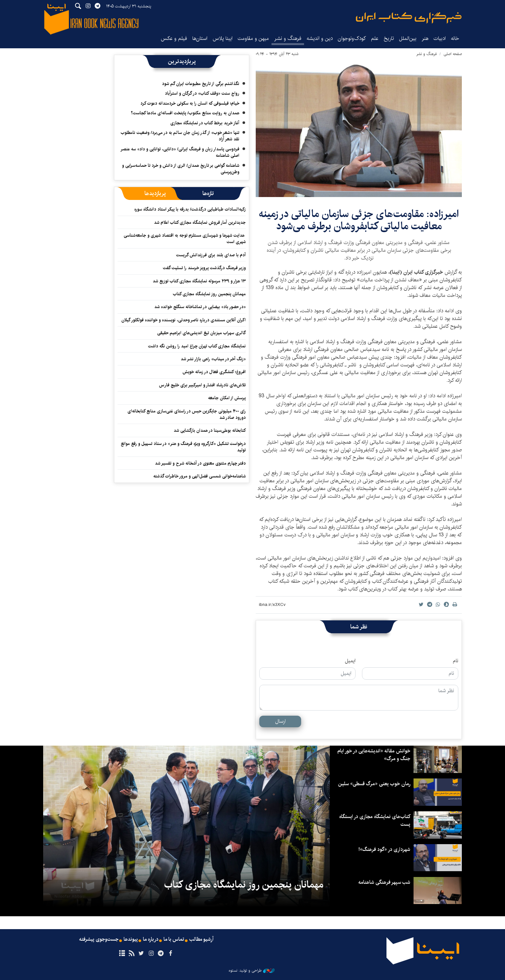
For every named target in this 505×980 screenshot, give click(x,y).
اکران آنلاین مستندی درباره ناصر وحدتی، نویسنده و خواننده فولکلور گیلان (184, 320)
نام (456, 661)
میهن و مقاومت (253, 38)
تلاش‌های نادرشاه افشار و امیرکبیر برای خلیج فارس (202, 385)
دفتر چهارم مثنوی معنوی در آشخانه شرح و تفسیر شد (200, 463)
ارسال (280, 721)
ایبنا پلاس (223, 38)
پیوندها (130, 939)
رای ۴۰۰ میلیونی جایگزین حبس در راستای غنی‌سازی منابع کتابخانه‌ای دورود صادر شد (187, 414)
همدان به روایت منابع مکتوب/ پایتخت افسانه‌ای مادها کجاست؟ (185, 113)
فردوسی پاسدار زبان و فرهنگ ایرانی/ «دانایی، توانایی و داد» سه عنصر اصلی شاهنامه (180, 152)
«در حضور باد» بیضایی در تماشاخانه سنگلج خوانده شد (200, 307)
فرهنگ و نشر (288, 38)
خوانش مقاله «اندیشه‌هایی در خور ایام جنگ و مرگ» (373, 755)
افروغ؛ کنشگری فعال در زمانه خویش (214, 372)
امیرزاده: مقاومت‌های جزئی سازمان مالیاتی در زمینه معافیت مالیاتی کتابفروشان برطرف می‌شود (359, 220)
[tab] (208, 193)
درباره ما (151, 939)
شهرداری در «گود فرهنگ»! (384, 849)
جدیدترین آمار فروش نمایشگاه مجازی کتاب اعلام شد (200, 222)
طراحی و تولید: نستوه (252, 971)
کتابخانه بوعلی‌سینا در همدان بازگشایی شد (209, 430)
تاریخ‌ (389, 38)
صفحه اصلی (453, 54)
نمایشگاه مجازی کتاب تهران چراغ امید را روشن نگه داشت (197, 346)
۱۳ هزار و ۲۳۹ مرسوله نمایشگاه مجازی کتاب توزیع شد (199, 281)
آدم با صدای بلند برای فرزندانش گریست (211, 255)
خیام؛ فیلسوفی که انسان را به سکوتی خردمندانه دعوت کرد (190, 103)
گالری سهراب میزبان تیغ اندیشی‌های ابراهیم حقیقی (201, 333)
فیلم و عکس (174, 38)
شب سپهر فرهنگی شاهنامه (384, 882)
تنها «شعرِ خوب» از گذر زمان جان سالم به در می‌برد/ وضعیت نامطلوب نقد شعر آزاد (180, 136)
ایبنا (409, 18)
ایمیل (350, 661)
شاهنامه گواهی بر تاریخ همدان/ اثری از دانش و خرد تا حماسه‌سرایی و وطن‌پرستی (181, 169)
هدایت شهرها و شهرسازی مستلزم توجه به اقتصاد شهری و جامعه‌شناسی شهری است (185, 239)
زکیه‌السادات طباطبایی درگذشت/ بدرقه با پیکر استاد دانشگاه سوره (190, 209)
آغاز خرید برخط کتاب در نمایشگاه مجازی (205, 123)
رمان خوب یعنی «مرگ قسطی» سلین (373, 784)
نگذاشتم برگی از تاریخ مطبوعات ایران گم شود (201, 84)
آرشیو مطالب (202, 939)
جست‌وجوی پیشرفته (98, 939)
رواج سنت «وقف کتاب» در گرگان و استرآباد (202, 93)
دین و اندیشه (320, 38)
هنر (425, 38)
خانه (455, 38)
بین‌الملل (408, 38)
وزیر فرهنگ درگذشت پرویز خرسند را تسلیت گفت (204, 268)
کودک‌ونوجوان (352, 38)
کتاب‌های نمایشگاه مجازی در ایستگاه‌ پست (374, 820)
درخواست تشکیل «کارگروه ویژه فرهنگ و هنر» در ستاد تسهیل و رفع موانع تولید (183, 447)
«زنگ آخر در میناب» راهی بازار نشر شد (213, 359)
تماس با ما (174, 939)
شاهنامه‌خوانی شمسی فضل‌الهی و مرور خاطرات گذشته (200, 476)
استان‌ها (200, 38)
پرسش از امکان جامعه (227, 398)
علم (375, 38)
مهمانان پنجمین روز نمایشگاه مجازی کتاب (209, 294)
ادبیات (440, 38)
